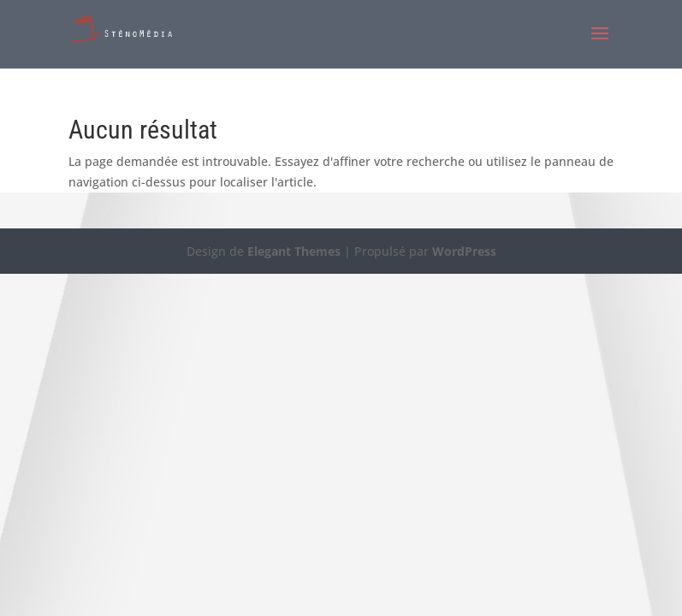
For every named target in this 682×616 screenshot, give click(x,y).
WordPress (464, 251)
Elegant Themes (294, 251)
